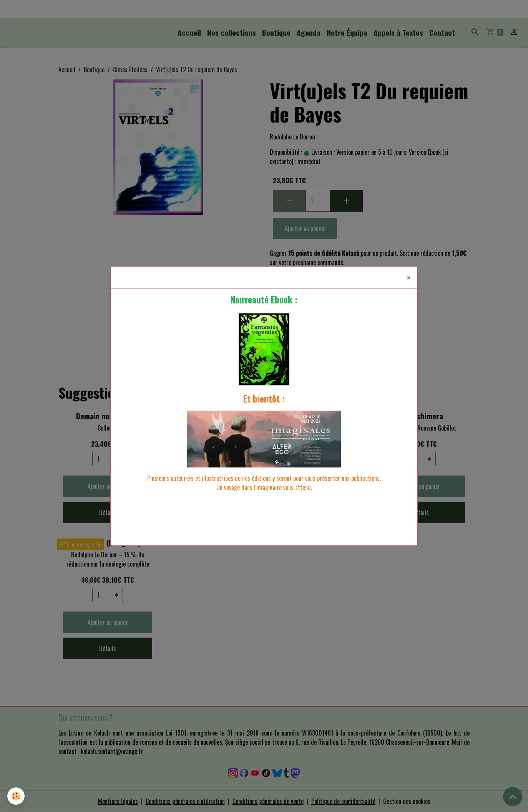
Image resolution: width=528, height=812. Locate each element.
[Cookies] (16, 796)
